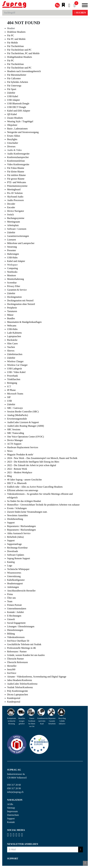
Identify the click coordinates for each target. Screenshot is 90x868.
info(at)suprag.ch (15, 792)
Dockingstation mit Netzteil (20, 301)
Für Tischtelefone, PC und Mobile (23, 53)
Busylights (12, 139)
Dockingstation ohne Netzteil (21, 304)
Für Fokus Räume (16, 168)
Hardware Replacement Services (23, 447)
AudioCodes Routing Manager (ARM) (26, 426)
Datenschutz (13, 815)
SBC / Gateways (15, 408)
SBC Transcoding (16, 433)
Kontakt (11, 822)
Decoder (11, 204)
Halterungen (13, 254)
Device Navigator (16, 211)
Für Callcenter (14, 78)
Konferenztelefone (16, 161)
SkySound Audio (15, 197)
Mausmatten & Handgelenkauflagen (24, 322)
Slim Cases (12, 343)
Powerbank (12, 376)
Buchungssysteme (16, 218)
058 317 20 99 (14, 788)
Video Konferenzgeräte (18, 164)
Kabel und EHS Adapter (19, 111)
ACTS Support (14, 444)
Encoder (11, 207)
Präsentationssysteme (17, 186)
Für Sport (12, 89)
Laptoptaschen (14, 336)
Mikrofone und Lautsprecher (21, 243)
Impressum (12, 811)
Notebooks (12, 272)
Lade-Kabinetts (14, 333)
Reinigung (12, 383)
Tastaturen (12, 311)
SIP (9, 397)
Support (11, 819)
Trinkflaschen (14, 379)
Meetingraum (14, 222)
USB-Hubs (12, 258)
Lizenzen (12, 240)
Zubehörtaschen (15, 354)
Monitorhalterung (16, 279)
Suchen (80, 13)
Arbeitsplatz (13, 225)
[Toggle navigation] (85, 6)
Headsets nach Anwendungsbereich (24, 71)
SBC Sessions (14, 429)
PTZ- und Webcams (17, 182)
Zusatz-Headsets (15, 118)
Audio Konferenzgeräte (18, 154)
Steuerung (12, 247)
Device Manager (15, 440)
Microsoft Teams (15, 394)
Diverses (11, 146)
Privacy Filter (14, 286)
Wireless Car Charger (17, 365)
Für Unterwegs (14, 86)
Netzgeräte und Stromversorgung (23, 132)
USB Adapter (14, 100)
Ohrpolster (12, 125)
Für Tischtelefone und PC (19, 50)
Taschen (11, 347)
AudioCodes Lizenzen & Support (23, 422)
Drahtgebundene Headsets (20, 57)
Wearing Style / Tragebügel (20, 121)
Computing (12, 268)
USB (9, 401)
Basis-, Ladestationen (17, 129)
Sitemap (11, 808)
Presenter (12, 250)
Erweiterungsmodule (17, 419)
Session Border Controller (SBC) (23, 412)
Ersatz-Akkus (14, 136)
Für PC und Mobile (16, 39)
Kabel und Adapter (16, 261)
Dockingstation (14, 297)
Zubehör (11, 93)
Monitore (12, 275)
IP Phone (11, 390)
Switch (10, 215)
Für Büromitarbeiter (17, 75)
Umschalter (13, 143)
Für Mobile (12, 43)
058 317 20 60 (14, 785)
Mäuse (10, 315)
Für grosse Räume (16, 179)
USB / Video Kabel (16, 372)
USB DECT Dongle (17, 107)
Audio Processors (15, 200)
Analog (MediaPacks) (18, 415)
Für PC (11, 35)
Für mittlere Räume (16, 175)
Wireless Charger (15, 361)
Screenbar (12, 283)
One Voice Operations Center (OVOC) (25, 437)
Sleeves (11, 351)
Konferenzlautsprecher (18, 157)
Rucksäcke (12, 340)
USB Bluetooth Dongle (18, 104)
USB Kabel (13, 96)
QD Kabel (12, 114)
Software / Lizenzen (17, 229)
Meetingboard (14, 189)
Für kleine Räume (16, 172)
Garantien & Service (17, 290)
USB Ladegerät (14, 369)
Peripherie (12, 308)
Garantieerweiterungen (18, 236)
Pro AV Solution (15, 193)
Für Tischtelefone (15, 46)
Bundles (11, 318)
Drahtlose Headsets (16, 32)
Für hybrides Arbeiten (18, 82)
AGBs (10, 804)
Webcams (12, 326)
